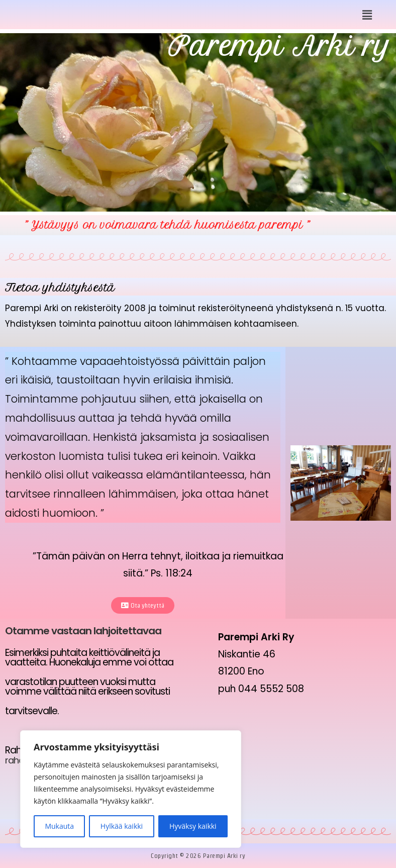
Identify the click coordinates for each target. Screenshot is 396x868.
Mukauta (59, 826)
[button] (367, 15)
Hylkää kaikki (122, 826)
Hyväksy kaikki (193, 826)
